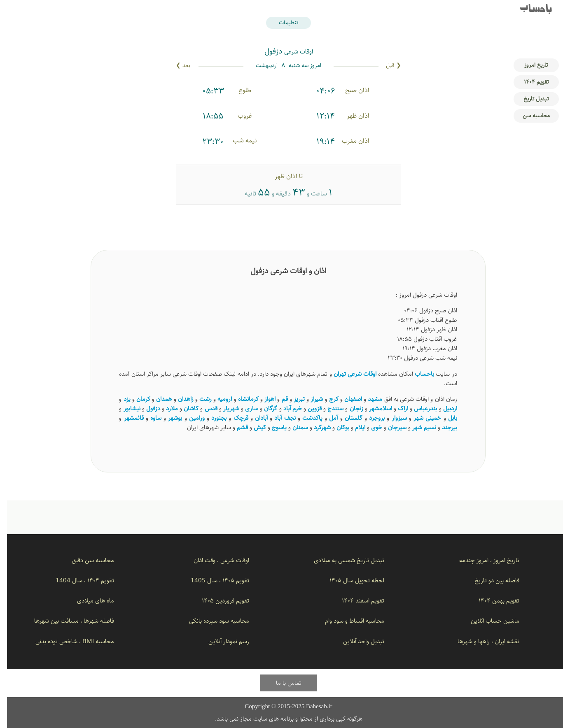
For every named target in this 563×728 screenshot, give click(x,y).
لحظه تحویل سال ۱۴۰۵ (350, 580)
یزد (120, 399)
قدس (204, 408)
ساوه (149, 418)
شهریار (224, 408)
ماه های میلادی (89, 601)
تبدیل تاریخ (529, 99)
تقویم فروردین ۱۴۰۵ (218, 601)
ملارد (165, 408)
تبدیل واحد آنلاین (357, 641)
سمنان (293, 427)
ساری (245, 408)
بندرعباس (418, 408)
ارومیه (218, 399)
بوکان (336, 427)
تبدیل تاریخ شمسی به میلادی (342, 560)
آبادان (254, 418)
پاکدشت (305, 418)
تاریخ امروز (529, 65)
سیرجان (390, 427)
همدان (157, 399)
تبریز (292, 399)
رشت (199, 399)
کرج (327, 399)
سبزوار (392, 418)
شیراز (310, 399)
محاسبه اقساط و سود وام (348, 621)
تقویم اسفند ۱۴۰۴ (356, 601)
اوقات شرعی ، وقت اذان (214, 560)
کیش (253, 427)
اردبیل (443, 408)
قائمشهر (127, 418)
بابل (446, 418)
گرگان (264, 408)
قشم (235, 427)
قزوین (308, 408)
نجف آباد (278, 418)
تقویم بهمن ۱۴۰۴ (492, 601)
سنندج (328, 408)
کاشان (184, 408)
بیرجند (443, 427)
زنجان (349, 408)
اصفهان (346, 399)
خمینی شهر (420, 418)
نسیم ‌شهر (417, 427)
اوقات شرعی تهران (348, 374)
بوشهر (168, 418)
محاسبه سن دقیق (86, 560)
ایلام (353, 427)
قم (278, 399)
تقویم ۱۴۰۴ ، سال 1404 (78, 580)
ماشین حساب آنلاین (488, 621)
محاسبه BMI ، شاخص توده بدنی (68, 641)
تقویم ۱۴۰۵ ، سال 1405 (213, 580)
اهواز (263, 399)
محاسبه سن (529, 116)
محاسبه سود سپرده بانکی (212, 621)
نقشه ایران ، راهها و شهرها (481, 641)
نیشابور (125, 408)
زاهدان (179, 399)
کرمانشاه (241, 399)
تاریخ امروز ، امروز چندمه (482, 560)
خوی (370, 427)
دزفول (146, 408)
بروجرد (370, 418)
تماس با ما (282, 683)
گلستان (347, 418)
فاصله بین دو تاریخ (490, 580)
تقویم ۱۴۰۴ (529, 82)
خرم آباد (286, 408)
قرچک (234, 418)
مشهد (368, 399)
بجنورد (212, 418)
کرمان (136, 399)
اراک (396, 408)
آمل (326, 418)
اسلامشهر (374, 408)
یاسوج (272, 427)
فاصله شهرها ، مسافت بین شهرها (67, 621)
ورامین (190, 418)
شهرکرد (315, 427)
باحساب (529, 10)
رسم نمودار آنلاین (222, 641)
